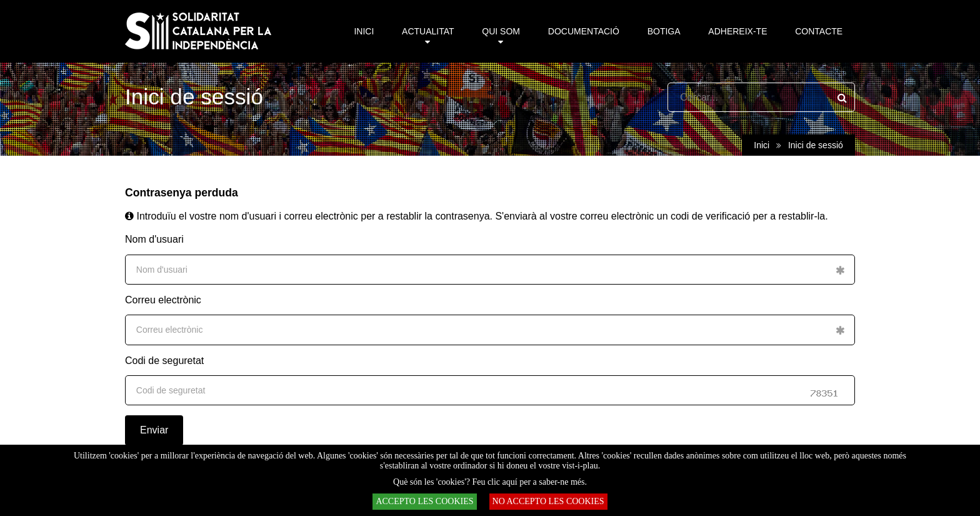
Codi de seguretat (164, 361)
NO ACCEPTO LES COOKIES (548, 501)
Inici (762, 145)
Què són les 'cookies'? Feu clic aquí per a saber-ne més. (490, 482)
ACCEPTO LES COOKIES (424, 501)
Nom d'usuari (154, 239)
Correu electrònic (163, 300)
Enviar (154, 430)
